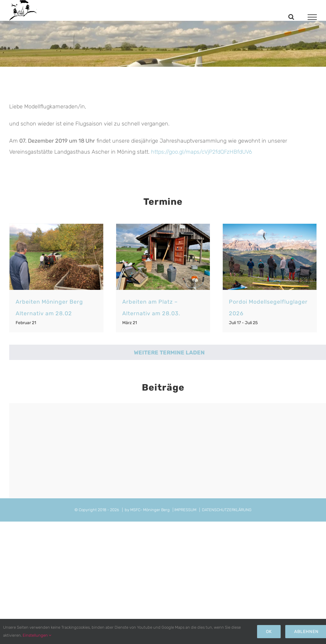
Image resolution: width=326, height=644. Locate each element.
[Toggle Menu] (312, 17)
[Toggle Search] (291, 17)
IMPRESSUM (185, 510)
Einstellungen (37, 635)
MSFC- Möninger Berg (150, 510)
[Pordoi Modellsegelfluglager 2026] (270, 257)
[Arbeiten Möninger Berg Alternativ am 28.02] (56, 257)
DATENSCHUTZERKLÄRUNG (227, 510)
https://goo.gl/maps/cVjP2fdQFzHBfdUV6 (201, 152)
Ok (269, 632)
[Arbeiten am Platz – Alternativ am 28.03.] (163, 257)
